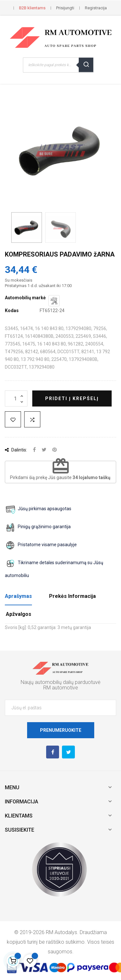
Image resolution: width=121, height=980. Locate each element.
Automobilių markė (25, 298)
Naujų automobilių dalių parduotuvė (60, 682)
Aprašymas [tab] (18, 596)
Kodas (12, 311)
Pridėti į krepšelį (72, 398)
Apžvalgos (19, 614)
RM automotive (61, 688)
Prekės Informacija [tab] (72, 596)
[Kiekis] (16, 398)
